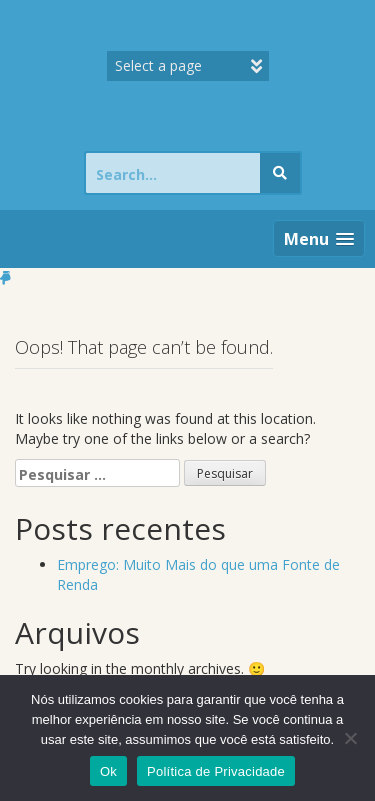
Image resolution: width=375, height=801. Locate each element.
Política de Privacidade (216, 771)
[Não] (350, 738)
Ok (108, 771)
